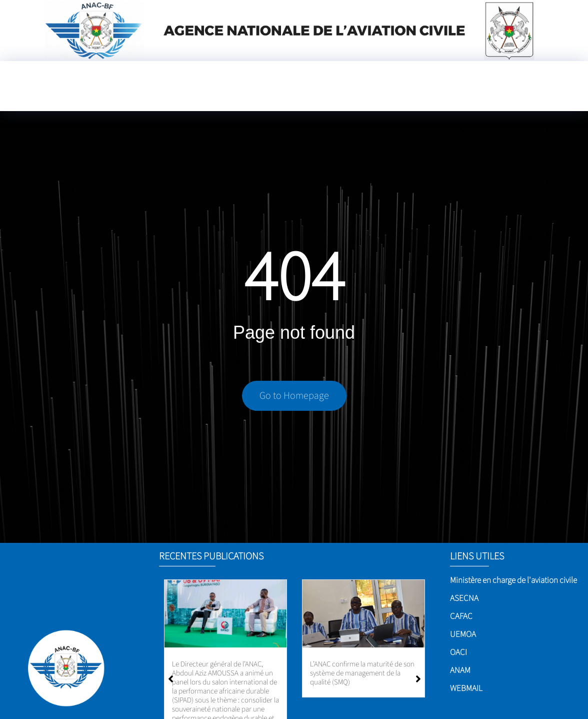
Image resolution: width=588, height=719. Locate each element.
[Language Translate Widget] (385, 95)
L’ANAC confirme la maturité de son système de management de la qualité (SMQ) (362, 673)
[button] (418, 679)
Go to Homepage (294, 396)
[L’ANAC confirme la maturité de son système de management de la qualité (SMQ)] (363, 614)
